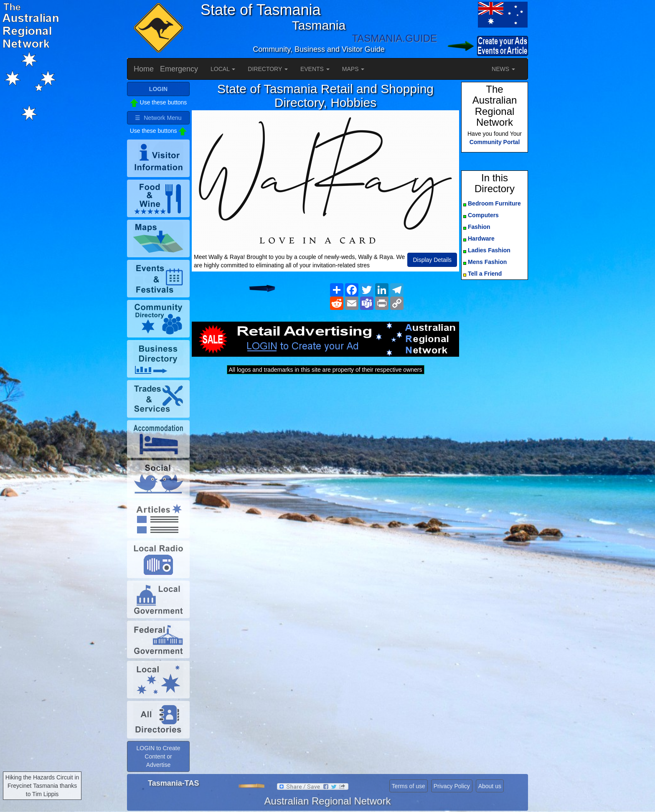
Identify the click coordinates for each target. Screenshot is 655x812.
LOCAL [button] (223, 69)
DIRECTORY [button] (268, 69)
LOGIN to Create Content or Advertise (158, 756)
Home (144, 69)
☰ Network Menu (158, 118)
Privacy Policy (452, 786)
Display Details (432, 260)
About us (490, 786)
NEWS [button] (503, 69)
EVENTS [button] (315, 69)
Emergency (179, 69)
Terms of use (409, 786)
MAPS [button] (353, 69)
